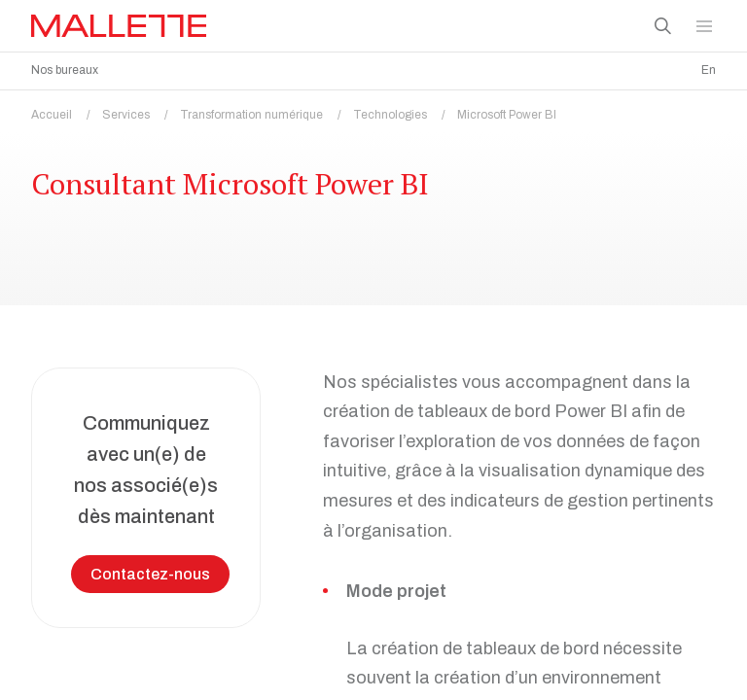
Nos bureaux (65, 70)
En (709, 70)
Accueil (67, 110)
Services (141, 110)
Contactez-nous (150, 569)
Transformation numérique (267, 110)
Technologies (405, 110)
